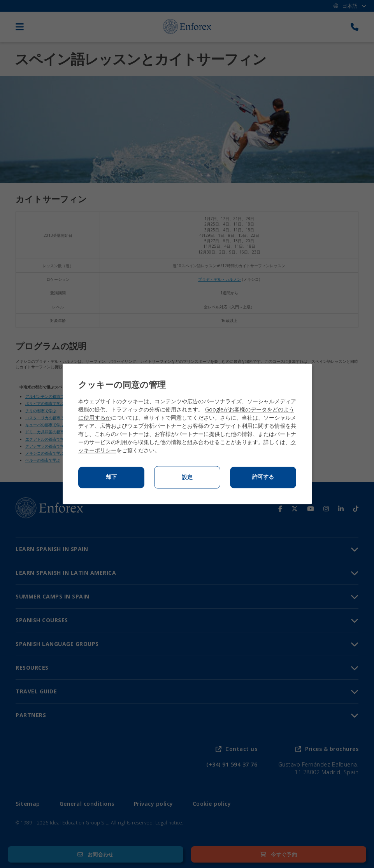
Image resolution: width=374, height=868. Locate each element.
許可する (263, 477)
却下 (111, 477)
